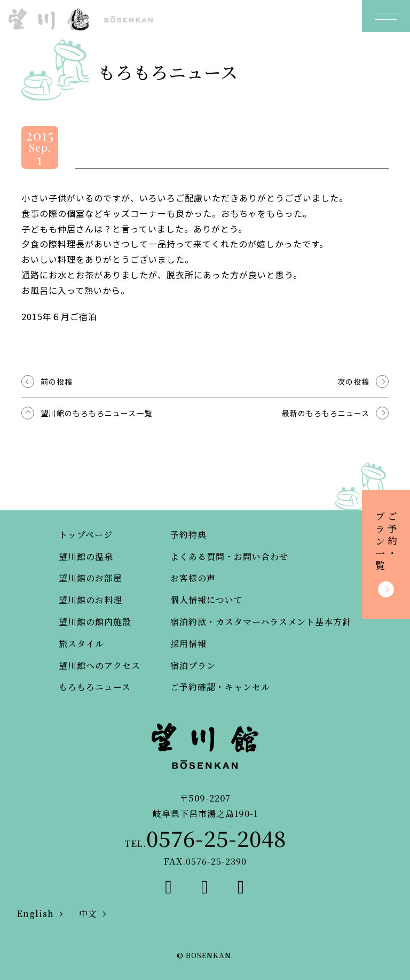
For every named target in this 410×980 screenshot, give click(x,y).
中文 (88, 913)
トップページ (86, 535)
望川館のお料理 (90, 600)
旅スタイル (81, 644)
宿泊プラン (193, 666)
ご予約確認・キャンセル (220, 687)
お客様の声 (193, 578)
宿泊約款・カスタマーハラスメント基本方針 (261, 622)
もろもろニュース (95, 687)
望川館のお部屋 (90, 578)
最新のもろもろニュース (326, 413)
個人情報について (207, 600)
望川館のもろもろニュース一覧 (96, 413)
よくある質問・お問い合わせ (229, 557)
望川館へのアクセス (100, 666)
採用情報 (188, 644)
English (36, 913)
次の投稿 (353, 382)
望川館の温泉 (86, 557)
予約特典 (188, 535)
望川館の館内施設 (95, 622)
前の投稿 (57, 382)
